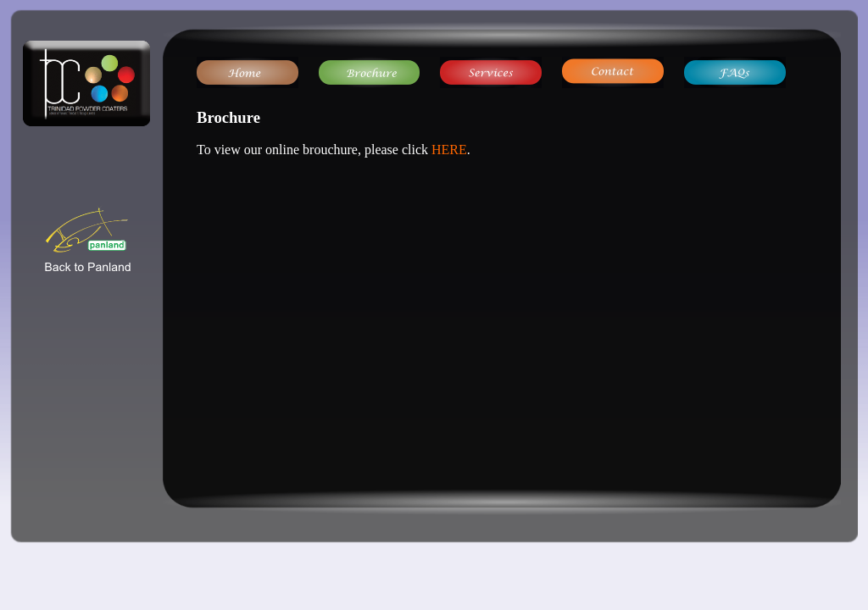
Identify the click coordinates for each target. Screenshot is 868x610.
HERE (449, 150)
